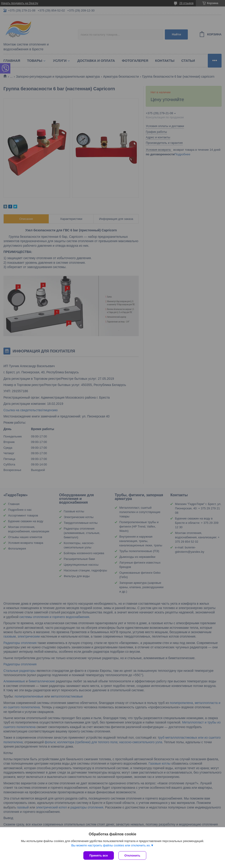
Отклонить (132, 855)
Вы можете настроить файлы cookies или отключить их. (111, 845)
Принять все (99, 855)
